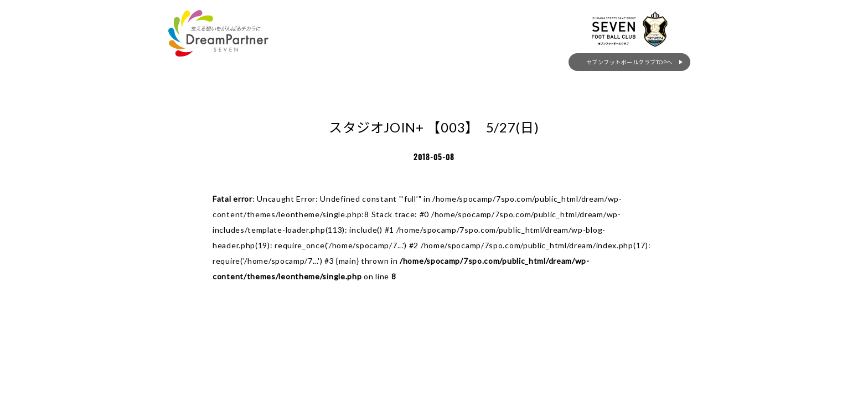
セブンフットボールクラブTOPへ (639, 88)
